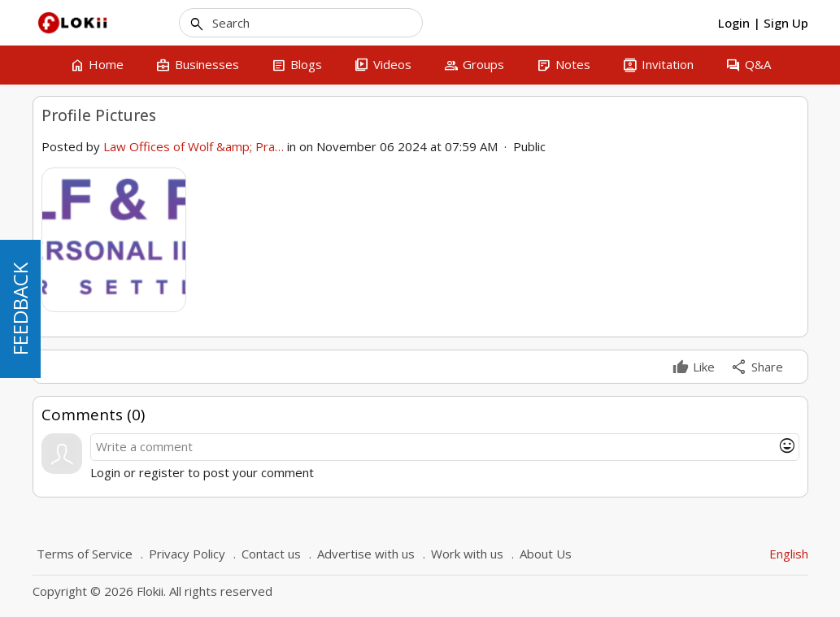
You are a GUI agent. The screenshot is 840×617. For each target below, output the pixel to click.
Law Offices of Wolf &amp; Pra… (194, 146)
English (789, 554)
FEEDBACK (20, 309)
